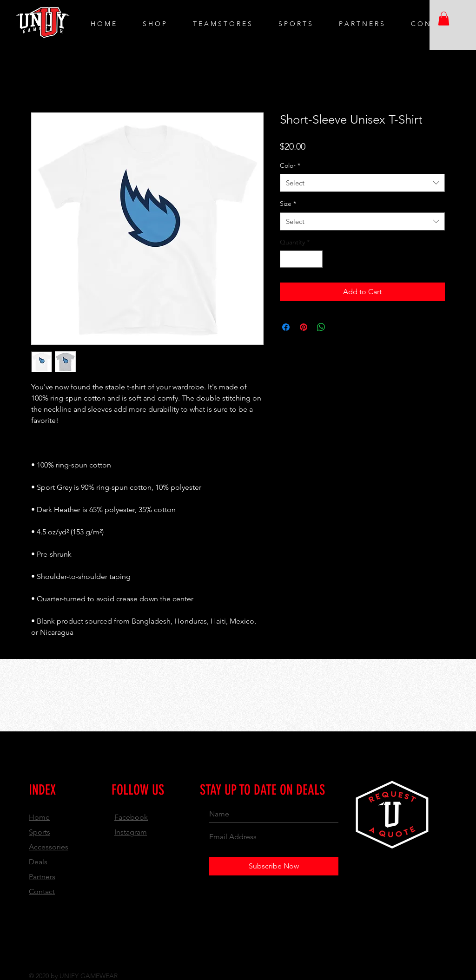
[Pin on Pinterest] (304, 327)
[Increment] (315, 259)
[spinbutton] (301, 259)
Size (288, 204)
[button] (444, 19)
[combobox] (362, 183)
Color (290, 165)
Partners (42, 877)
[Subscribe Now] (274, 866)
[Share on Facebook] (286, 327)
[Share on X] (339, 327)
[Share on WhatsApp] (321, 327)
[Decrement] (287, 259)
